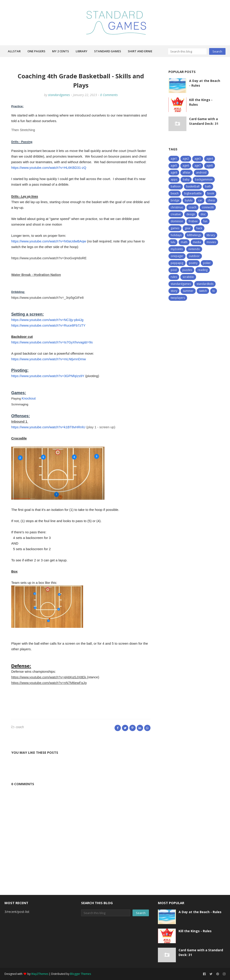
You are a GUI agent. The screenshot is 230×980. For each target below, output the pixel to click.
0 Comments (109, 95)
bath (208, 186)
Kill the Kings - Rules (201, 102)
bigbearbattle (193, 193)
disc (203, 214)
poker (207, 263)
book (211, 193)
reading (203, 270)
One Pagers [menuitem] (36, 51)
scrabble (188, 277)
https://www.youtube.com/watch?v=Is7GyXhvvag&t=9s (52, 342)
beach (175, 193)
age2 (186, 159)
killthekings (194, 235)
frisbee (193, 221)
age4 (210, 159)
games (175, 228)
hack (199, 228)
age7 (198, 166)
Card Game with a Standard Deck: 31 (204, 121)
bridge (175, 200)
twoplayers (178, 298)
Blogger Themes (81, 974)
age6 (186, 166)
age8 (210, 166)
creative (176, 214)
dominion (177, 221)
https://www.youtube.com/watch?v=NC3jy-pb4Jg (47, 320)
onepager (177, 256)
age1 (174, 159)
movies (211, 242)
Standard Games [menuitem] (108, 51)
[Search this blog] (187, 51)
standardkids (205, 284)
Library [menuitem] (82, 51)
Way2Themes (40, 974)
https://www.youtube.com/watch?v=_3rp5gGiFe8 (47, 298)
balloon (176, 186)
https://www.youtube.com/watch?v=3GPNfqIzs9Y (48, 376)
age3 (198, 159)
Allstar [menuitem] (14, 51)
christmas (177, 207)
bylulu (189, 200)
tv (214, 291)
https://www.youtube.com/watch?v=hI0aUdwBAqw (49, 241)
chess (211, 200)
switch (203, 291)
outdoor (194, 256)
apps (174, 179)
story (174, 291)
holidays (176, 235)
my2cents (177, 249)
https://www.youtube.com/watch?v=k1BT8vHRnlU (48, 427)
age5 (174, 166)
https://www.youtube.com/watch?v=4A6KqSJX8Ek (49, 677)
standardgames (59, 95)
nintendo (194, 249)
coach (20, 727)
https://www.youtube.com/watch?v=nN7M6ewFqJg (49, 683)
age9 (174, 172)
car (200, 200)
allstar (187, 172)
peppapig (177, 263)
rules (174, 277)
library (211, 235)
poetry (193, 263)
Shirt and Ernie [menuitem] (140, 51)
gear (188, 228)
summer (188, 291)
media (197, 242)
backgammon (204, 179)
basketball (193, 186)
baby (186, 179)
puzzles (187, 270)
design (191, 214)
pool (174, 270)
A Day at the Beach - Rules (205, 83)
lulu (173, 242)
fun (205, 221)
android (201, 172)
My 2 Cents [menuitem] (61, 51)
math (184, 242)
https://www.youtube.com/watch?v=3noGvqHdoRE (49, 258)
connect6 (208, 207)
